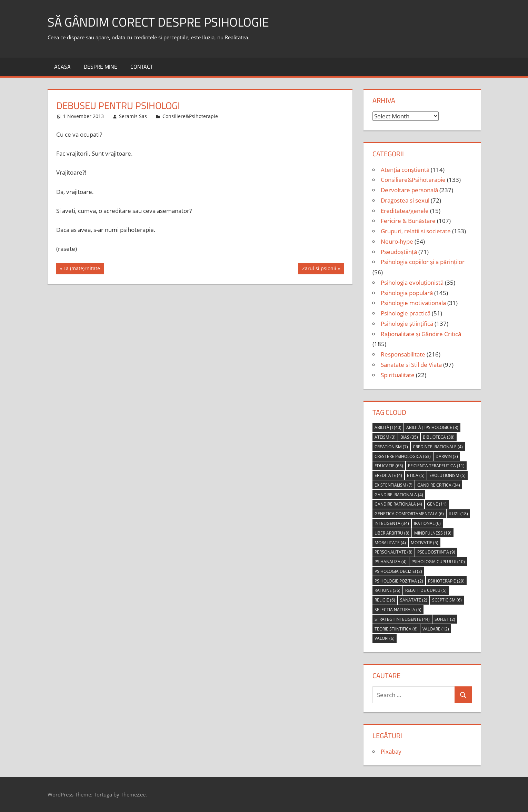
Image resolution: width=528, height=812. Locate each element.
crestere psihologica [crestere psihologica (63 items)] (403, 456)
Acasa (62, 67)
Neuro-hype (397, 241)
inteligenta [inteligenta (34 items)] (392, 523)
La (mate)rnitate (82, 269)
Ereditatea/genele (405, 211)
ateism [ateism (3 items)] (385, 437)
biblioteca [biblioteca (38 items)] (439, 437)
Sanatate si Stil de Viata (411, 365)
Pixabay (391, 751)
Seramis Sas (133, 116)
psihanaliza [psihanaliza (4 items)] (391, 562)
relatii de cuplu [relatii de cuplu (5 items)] (426, 590)
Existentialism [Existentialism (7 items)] (393, 485)
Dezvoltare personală (409, 190)
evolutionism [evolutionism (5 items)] (447, 475)
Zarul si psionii (319, 269)
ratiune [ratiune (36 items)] (387, 590)
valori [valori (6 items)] (385, 638)
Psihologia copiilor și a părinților (423, 262)
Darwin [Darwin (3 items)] (447, 456)
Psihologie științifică (407, 324)
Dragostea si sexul (405, 200)
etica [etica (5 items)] (416, 475)
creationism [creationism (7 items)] (391, 447)
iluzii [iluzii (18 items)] (458, 514)
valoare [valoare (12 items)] (436, 629)
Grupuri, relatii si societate (416, 231)
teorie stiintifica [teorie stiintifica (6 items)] (396, 629)
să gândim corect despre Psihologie (158, 22)
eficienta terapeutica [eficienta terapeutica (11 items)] (436, 466)
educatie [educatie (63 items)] (389, 466)
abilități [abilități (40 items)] (388, 427)
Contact (142, 67)
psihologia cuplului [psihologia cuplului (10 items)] (438, 562)
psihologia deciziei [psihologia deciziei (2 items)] (398, 571)
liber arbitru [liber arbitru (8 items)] (392, 533)
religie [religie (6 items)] (385, 600)
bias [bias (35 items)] (409, 437)
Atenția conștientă (405, 170)
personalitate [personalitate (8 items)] (393, 552)
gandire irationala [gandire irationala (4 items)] (399, 495)
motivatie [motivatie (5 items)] (425, 543)
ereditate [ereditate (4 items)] (388, 475)
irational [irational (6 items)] (427, 523)
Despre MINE (101, 67)
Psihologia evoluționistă (412, 282)
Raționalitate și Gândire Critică (421, 334)
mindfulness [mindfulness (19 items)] (433, 533)
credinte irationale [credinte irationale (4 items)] (438, 447)
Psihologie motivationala (413, 303)
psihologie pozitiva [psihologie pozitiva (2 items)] (399, 581)
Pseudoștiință (399, 252)
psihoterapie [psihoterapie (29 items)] (446, 581)
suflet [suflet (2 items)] (445, 619)
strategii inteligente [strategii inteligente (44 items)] (402, 619)
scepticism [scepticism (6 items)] (447, 600)
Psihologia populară (407, 293)
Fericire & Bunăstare (408, 221)
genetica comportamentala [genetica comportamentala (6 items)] (409, 514)
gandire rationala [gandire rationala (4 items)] (398, 504)
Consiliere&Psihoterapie (190, 116)
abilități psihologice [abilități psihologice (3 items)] (432, 427)
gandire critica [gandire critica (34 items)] (439, 485)
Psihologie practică (406, 313)
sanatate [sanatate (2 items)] (414, 600)
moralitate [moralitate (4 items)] (390, 543)
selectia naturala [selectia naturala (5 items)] (398, 610)
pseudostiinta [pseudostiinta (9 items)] (436, 552)
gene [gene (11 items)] (437, 504)
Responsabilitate (403, 354)
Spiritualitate (398, 375)
